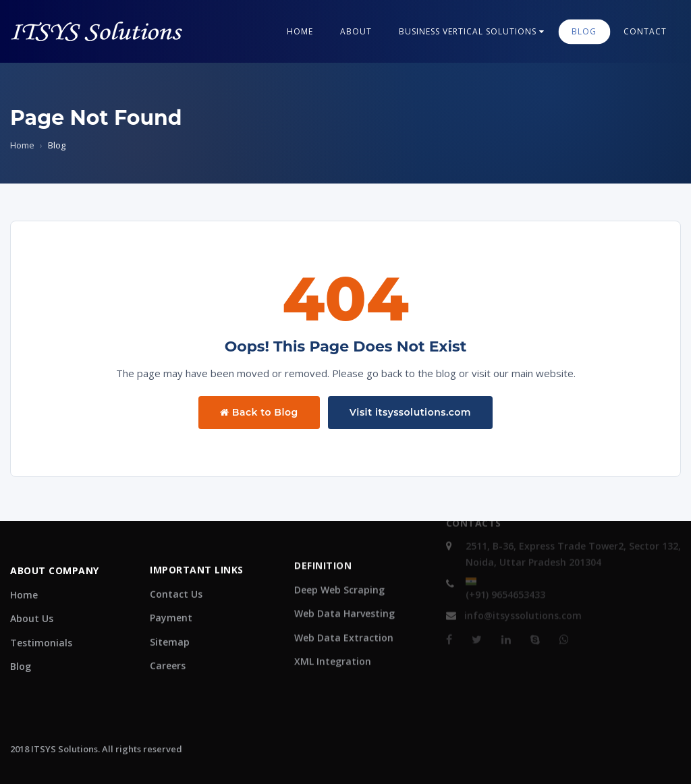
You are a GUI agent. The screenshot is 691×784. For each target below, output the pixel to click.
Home (300, 31)
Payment (171, 597)
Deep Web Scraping (339, 564)
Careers (168, 645)
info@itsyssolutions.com (514, 602)
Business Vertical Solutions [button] (472, 31)
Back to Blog (259, 412)
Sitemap (170, 622)
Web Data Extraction (344, 612)
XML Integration (333, 635)
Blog (21, 657)
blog (584, 31)
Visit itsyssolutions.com (410, 412)
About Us (32, 609)
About (356, 31)
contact (645, 31)
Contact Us (176, 574)
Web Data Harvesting (344, 587)
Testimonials (41, 633)
